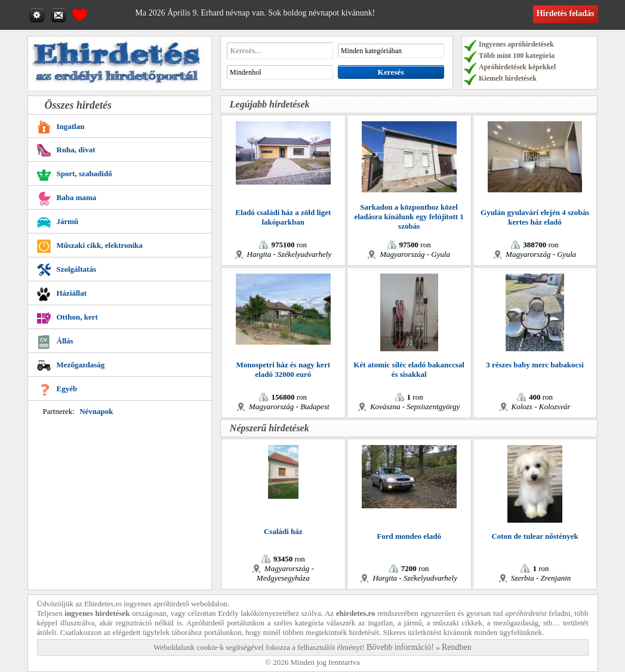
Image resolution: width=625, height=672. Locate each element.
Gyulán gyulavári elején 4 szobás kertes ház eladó (535, 217)
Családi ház (283, 531)
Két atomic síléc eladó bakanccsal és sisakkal (409, 369)
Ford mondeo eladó (409, 536)
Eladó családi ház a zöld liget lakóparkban (283, 217)
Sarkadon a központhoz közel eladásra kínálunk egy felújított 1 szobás (409, 217)
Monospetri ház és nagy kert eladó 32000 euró (283, 369)
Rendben (457, 647)
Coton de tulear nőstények (535, 536)
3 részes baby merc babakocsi (535, 365)
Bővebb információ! (400, 647)
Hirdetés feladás (566, 13)
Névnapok (96, 411)
